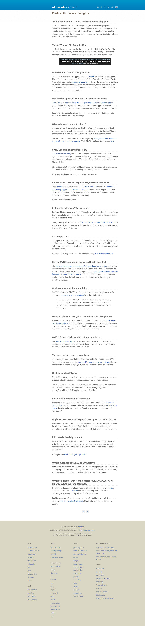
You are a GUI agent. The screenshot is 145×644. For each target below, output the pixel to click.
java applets (32, 554)
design (76, 561)
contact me (100, 569)
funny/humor (78, 564)
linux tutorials (56, 547)
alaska (76, 586)
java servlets (32, 574)
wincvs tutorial (79, 596)
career (76, 557)
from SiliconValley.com (104, 254)
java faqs (31, 557)
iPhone (59, 187)
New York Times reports (65, 341)
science (99, 588)
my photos (100, 575)
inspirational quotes (103, 578)
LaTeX (75, 583)
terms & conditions (80, 551)
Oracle (75, 491)
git (52, 576)
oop (52, 583)
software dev (55, 610)
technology (77, 580)
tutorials (54, 554)
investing (100, 582)
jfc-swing (31, 577)
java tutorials (32, 547)
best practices (55, 603)
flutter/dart (54, 573)
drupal (53, 570)
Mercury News (91, 187)
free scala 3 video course (105, 547)
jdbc (29, 567)
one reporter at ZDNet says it (72, 501)
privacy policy (79, 547)
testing (53, 613)
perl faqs (31, 593)
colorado (77, 590)
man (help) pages (57, 557)
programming (55, 606)
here (113, 141)
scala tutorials (56, 567)
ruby (52, 596)
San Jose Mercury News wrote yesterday (94, 362)
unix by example (57, 551)
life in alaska (101, 595)
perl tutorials (32, 590)
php (52, 586)
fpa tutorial (77, 573)
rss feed (99, 572)
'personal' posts (102, 585)
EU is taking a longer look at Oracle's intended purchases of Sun (81, 266)
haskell (53, 580)
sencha (53, 600)
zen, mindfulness (102, 592)
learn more (81, 527)
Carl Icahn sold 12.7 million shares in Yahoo (98, 223)
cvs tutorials (78, 593)
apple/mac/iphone (80, 554)
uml (52, 616)
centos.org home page (81, 82)
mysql (53, 590)
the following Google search (75, 454)
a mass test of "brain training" (73, 295)
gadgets (76, 577)
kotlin (30, 581)
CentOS (91, 76)
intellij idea (32, 561)
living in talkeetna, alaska (105, 598)
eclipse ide (32, 564)
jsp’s (29, 571)
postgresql (54, 593)
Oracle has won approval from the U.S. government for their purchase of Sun (83, 103)
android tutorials (34, 551)
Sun (112, 488)
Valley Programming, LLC (87, 530)
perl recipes (32, 596)
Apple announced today (62, 154)
